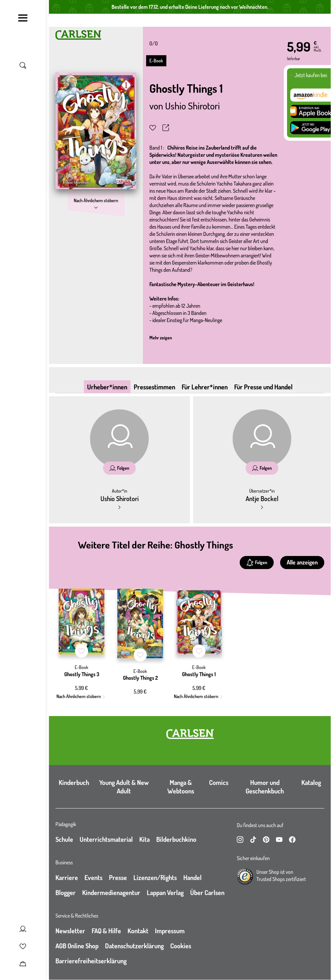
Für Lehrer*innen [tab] (205, 387)
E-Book (156, 61)
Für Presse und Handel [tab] (263, 387)
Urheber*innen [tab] (107, 387)
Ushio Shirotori (192, 106)
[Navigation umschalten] (23, 18)
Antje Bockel (262, 498)
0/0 (154, 43)
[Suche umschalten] (23, 65)
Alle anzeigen (302, 562)
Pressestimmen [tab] (154, 387)
